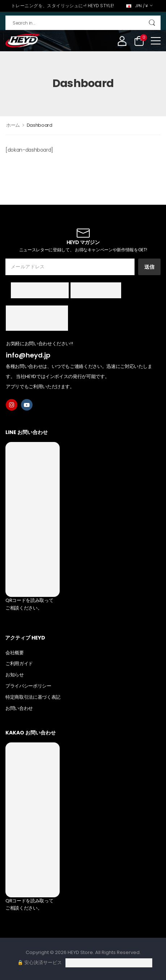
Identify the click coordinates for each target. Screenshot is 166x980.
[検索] (83, 23)
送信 (149, 267)
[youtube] (27, 405)
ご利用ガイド (19, 664)
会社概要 (15, 653)
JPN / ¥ (137, 6)
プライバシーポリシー (28, 686)
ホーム (13, 125)
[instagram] (12, 405)
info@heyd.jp (28, 355)
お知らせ (15, 675)
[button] (156, 41)
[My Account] (122, 41)
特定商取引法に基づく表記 (33, 697)
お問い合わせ (19, 708)
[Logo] (23, 41)
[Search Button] (152, 23)
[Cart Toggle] (139, 41)
